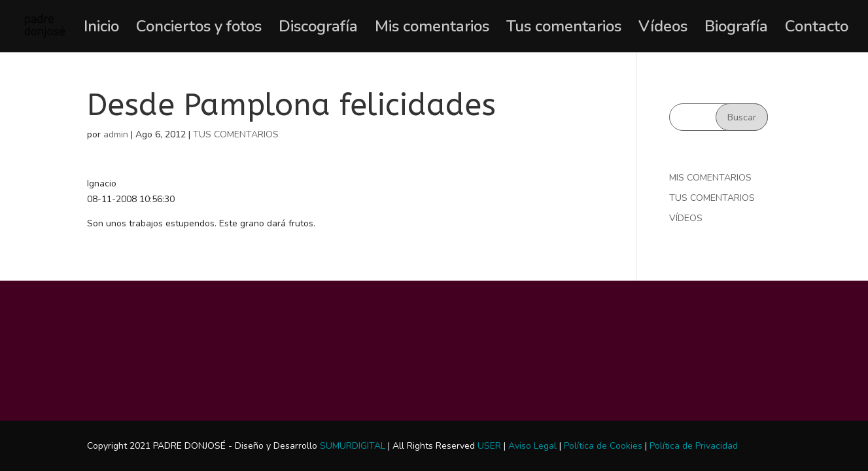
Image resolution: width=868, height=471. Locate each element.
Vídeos (663, 29)
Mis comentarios (432, 29)
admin (116, 134)
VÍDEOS (686, 218)
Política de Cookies (603, 446)
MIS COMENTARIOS (710, 178)
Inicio (101, 29)
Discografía (318, 29)
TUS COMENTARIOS (236, 134)
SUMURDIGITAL (353, 446)
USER (489, 446)
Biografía (736, 29)
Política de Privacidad (694, 446)
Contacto (817, 29)
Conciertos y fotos (199, 29)
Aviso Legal (532, 446)
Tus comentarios (564, 29)
